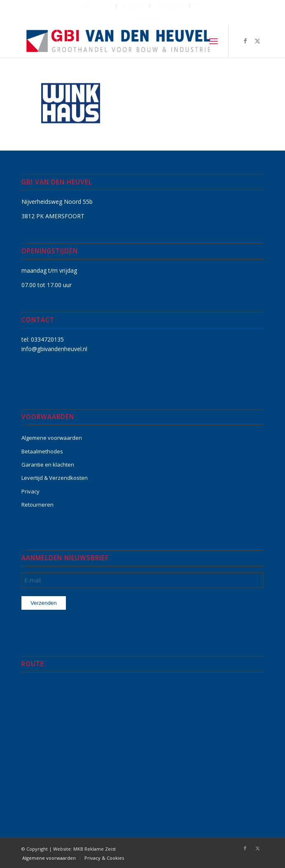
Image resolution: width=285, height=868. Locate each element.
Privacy (30, 491)
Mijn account (97, 6)
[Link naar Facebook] (245, 41)
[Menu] (214, 41)
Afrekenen (133, 6)
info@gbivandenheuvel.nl (54, 349)
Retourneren (37, 505)
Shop (201, 6)
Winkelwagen (170, 6)
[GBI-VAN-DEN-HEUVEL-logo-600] (118, 41)
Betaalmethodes (42, 451)
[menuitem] (97, 6)
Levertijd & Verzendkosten (55, 478)
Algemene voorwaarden (52, 438)
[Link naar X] (257, 41)
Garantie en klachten (48, 465)
